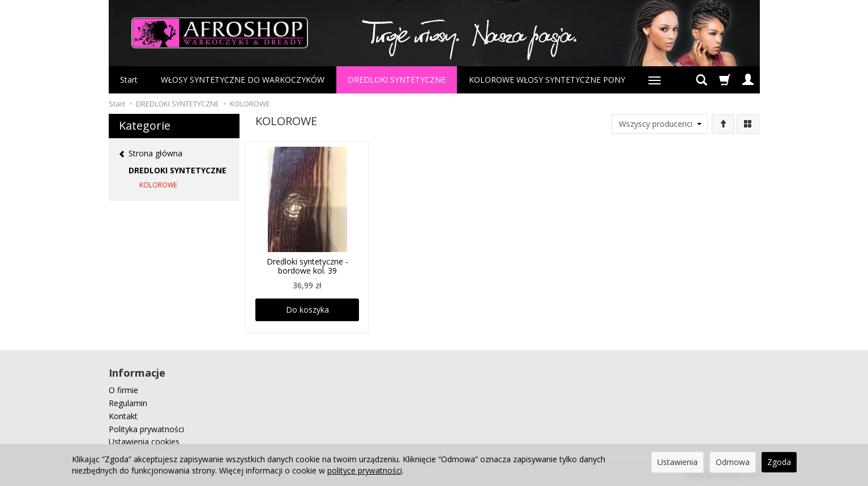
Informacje (137, 373)
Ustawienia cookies (144, 442)
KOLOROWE (158, 185)
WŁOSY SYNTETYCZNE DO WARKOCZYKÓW (243, 80)
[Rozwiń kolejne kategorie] (655, 80)
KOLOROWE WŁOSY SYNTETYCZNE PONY (547, 80)
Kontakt (123, 416)
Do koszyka (307, 310)
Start (129, 80)
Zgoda (779, 462)
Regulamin (128, 403)
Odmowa (733, 462)
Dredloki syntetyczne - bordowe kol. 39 (307, 266)
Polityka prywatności (146, 429)
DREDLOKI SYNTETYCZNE (397, 80)
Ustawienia (677, 462)
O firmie (123, 390)
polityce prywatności (365, 470)
